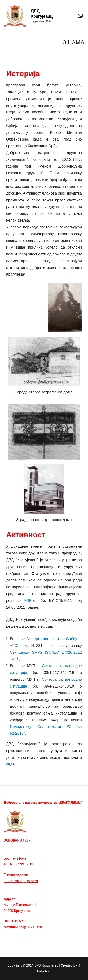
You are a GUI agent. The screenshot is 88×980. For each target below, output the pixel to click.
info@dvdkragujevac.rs (21, 881)
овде (10, 764)
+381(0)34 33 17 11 (18, 864)
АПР (28, 601)
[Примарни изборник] (80, 16)
